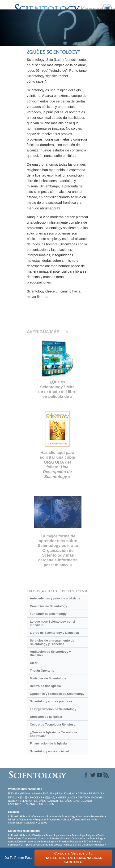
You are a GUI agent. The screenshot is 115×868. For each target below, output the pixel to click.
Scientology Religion (83, 835)
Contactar (30, 823)
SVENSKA (26, 801)
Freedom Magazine (70, 841)
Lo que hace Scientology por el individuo (52, 623)
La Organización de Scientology (53, 709)
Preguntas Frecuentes (47, 819)
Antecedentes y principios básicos (55, 598)
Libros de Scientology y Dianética (54, 633)
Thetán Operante (42, 671)
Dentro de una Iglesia (45, 686)
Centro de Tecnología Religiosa (53, 724)
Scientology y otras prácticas (51, 701)
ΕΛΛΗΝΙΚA (15, 804)
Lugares (42, 823)
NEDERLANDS (66, 797)
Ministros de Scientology (48, 678)
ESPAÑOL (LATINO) (46, 801)
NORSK (13, 801)
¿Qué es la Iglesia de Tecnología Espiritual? (53, 734)
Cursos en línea (81, 819)
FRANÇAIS (96, 793)
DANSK (82, 793)
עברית (12, 797)
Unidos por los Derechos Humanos (84, 845)
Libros (66, 819)
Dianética (38, 835)
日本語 (24, 797)
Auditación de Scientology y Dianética (50, 653)
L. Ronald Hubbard (19, 816)
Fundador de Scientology (48, 614)
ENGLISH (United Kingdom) (59, 793)
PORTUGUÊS (46, 804)
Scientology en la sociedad (49, 751)
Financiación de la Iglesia (48, 743)
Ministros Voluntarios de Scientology (82, 838)
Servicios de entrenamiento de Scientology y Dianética (52, 642)
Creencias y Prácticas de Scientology (54, 816)
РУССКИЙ (36, 797)
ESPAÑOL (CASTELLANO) (76, 801)
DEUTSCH (84, 797)
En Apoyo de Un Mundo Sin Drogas (41, 845)
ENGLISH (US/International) (24, 793)
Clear (34, 663)
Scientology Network (57, 835)
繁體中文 (50, 797)
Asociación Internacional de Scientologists (32, 841)
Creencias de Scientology (48, 606)
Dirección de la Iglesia (46, 717)
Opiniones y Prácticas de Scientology (57, 694)
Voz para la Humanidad (91, 816)
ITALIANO (29, 804)
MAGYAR (96, 797)
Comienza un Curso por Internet (40, 838)
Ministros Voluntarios (20, 819)
